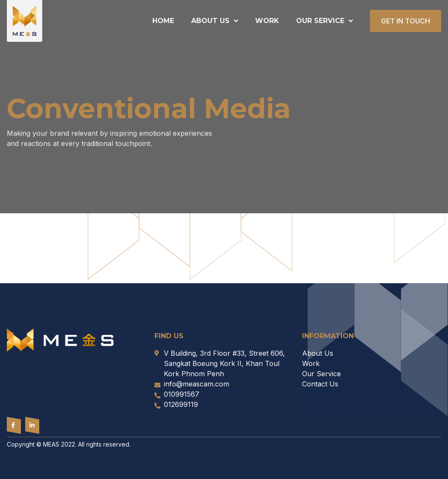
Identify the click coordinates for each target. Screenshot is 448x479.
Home (163, 21)
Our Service (324, 21)
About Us (215, 21)
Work (267, 21)
